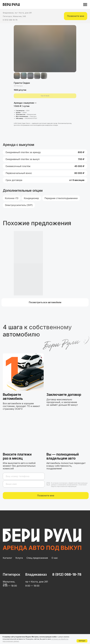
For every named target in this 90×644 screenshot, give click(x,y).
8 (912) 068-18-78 (10, 20)
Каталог (7, 558)
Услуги (19, 558)
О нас (55, 558)
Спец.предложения (37, 558)
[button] (76, 16)
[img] (85, 5)
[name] (24, 484)
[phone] (24, 476)
